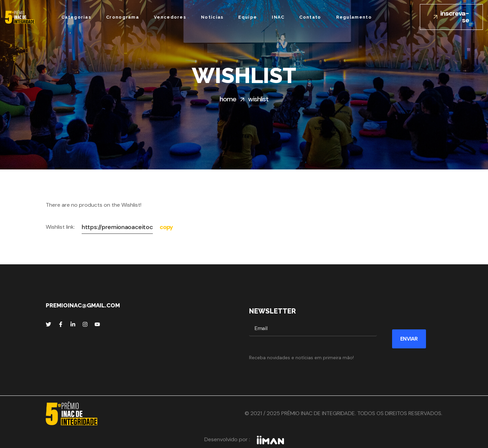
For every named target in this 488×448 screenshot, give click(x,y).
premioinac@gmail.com (83, 305)
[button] (451, 17)
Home (228, 99)
